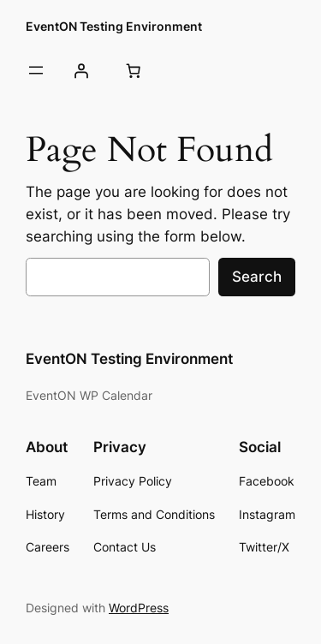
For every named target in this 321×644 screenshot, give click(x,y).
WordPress (139, 608)
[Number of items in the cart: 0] (133, 70)
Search (257, 277)
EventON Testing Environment (114, 26)
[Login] (80, 70)
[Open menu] (36, 70)
